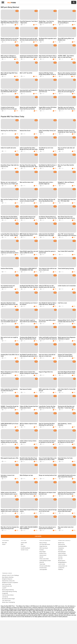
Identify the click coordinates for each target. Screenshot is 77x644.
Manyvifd (42, 562)
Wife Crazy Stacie (44, 548)
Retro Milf (4, 543)
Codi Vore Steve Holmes (8, 595)
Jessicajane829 (43, 570)
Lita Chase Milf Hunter (45, 544)
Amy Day (60, 557)
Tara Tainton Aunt (6, 600)
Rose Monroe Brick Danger (8, 599)
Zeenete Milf (24, 543)
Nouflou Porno (43, 553)
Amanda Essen (43, 568)
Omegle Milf (5, 593)
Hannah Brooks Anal (7, 586)
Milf (12, 3)
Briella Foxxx (61, 543)
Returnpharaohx (62, 552)
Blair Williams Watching (8, 577)
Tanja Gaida (42, 564)
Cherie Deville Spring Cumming (9, 591)
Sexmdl (41, 557)
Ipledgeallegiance (62, 562)
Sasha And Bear (62, 553)
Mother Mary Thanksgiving (8, 602)
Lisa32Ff (4, 588)
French (4, 544)
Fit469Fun (61, 570)
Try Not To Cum (24, 550)
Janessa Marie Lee (63, 566)
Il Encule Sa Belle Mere (45, 566)
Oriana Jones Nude (44, 559)
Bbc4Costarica (62, 561)
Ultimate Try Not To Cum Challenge (10, 575)
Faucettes (61, 550)
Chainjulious (61, 548)
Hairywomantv (43, 555)
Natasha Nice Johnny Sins (8, 581)
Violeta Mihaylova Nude (45, 561)
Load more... (38, 536)
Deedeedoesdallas (63, 546)
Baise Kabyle (43, 552)
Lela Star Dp (5, 597)
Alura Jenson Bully (7, 584)
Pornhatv (42, 550)
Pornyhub (23, 546)
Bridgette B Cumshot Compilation (10, 583)
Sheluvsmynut (62, 544)
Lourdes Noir (61, 568)
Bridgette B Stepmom (7, 579)
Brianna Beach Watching (8, 590)
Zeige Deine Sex (43, 546)
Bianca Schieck (43, 543)
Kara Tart (60, 559)
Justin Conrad (61, 564)
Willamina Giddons (63, 555)
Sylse (22, 544)
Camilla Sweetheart (25, 548)
